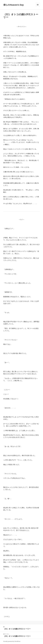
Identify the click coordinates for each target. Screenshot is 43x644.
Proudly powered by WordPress (12, 641)
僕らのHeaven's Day (14, 5)
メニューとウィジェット (38, 7)
